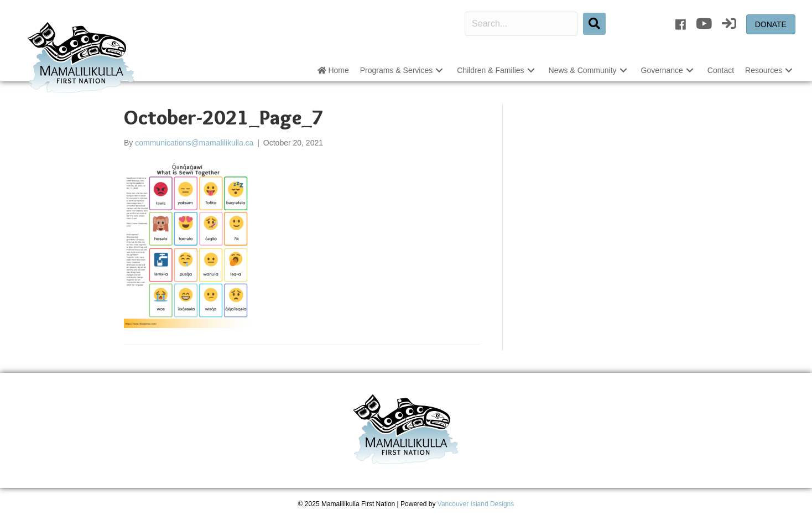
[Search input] (521, 24)
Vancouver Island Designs (476, 504)
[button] (439, 71)
